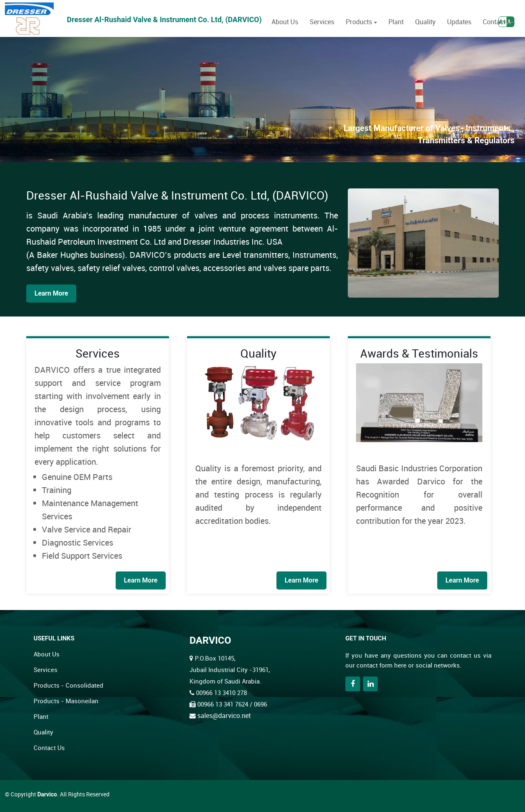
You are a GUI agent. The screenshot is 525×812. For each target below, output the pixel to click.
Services (322, 22)
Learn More (51, 293)
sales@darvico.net (224, 716)
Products (359, 22)
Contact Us (499, 22)
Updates (459, 22)
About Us (285, 22)
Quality (425, 22)
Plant (396, 22)
